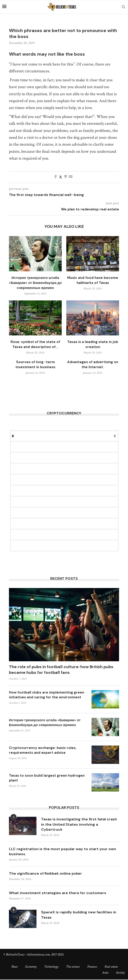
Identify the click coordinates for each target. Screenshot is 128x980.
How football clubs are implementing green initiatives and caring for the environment (47, 695)
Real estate (111, 967)
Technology (51, 967)
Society (120, 973)
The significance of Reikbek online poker (46, 874)
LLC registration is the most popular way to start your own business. (63, 851)
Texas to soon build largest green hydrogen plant (47, 778)
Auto (105, 973)
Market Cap (58, 436)
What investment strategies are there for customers (58, 893)
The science (73, 967)
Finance (92, 967)
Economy (31, 967)
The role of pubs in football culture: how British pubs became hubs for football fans (61, 670)
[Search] (123, 7)
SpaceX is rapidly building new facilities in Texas (79, 915)
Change (80, 436)
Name (24, 436)
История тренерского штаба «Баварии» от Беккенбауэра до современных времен (35, 283)
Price (39, 436)
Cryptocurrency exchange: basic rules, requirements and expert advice (43, 750)
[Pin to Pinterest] (66, 177)
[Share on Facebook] (56, 177)
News (14, 967)
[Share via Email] (71, 177)
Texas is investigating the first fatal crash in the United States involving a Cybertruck (79, 824)
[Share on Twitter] (61, 177)
